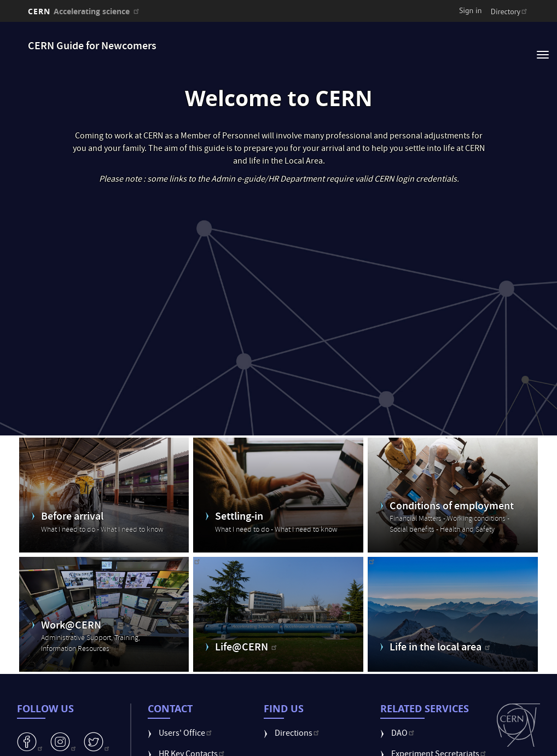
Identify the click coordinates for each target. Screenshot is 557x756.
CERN (85, 11)
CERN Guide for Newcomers (92, 47)
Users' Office (186, 715)
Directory (510, 11)
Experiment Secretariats (440, 736)
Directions (298, 715)
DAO (404, 715)
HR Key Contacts (193, 736)
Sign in (471, 10)
